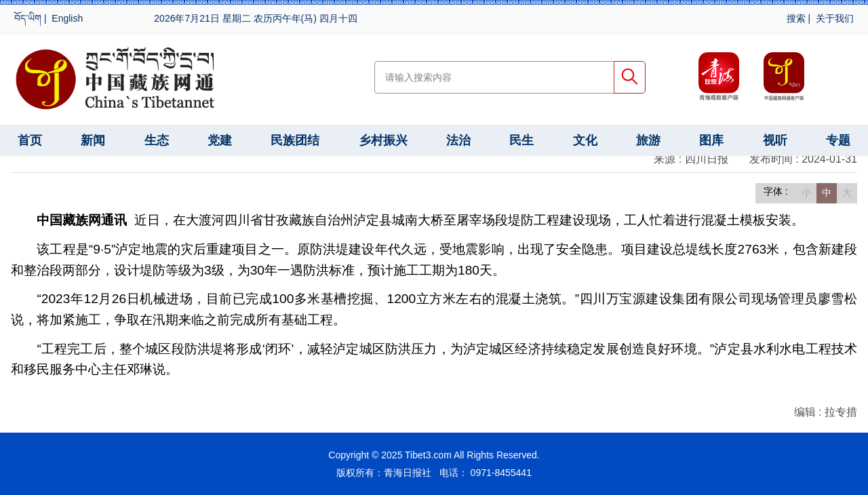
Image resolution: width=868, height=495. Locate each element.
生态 (157, 140)
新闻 (93, 140)
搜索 (796, 18)
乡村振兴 (383, 140)
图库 (711, 140)
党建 (220, 140)
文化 (585, 140)
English (67, 18)
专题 (838, 140)
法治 (458, 140)
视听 (775, 140)
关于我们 (835, 18)
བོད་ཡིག (28, 18)
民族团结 (295, 140)
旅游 (648, 140)
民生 (521, 140)
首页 (30, 140)
